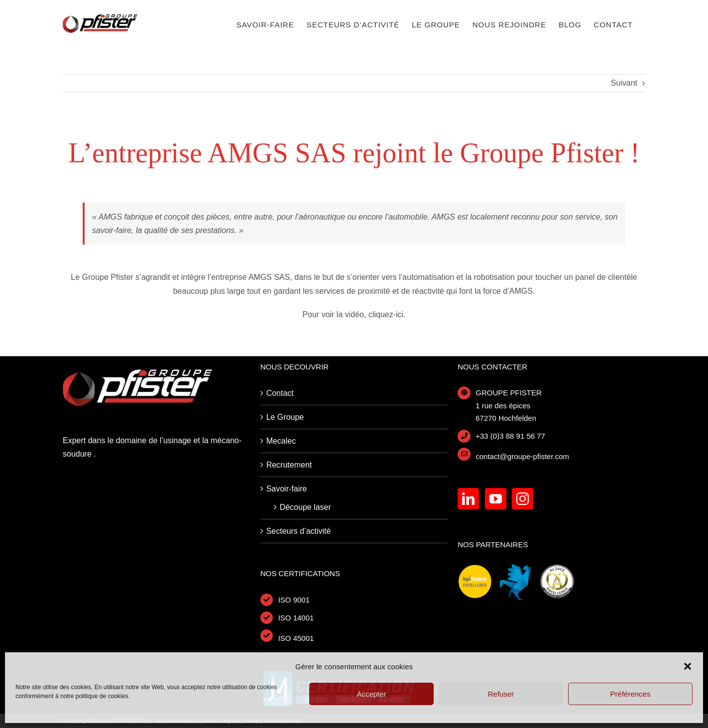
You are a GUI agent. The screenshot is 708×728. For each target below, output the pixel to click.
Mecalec (281, 441)
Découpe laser (305, 507)
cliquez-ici (386, 314)
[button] (688, 666)
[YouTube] (496, 499)
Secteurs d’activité (299, 531)
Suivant (624, 83)
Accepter (371, 694)
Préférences (631, 694)
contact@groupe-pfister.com (522, 456)
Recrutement (289, 465)
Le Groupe (285, 417)
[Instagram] (523, 499)
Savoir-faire (287, 489)
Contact (280, 393)
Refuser (501, 694)
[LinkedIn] (468, 499)
